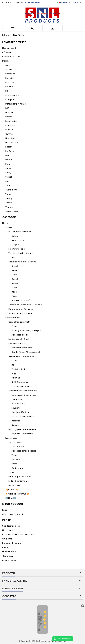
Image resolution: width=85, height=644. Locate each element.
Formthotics (11, 121)
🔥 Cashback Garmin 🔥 (17, 494)
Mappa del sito (10, 560)
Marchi (6, 61)
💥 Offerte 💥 (12, 490)
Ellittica (15, 361)
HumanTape (12, 143)
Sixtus (8, 168)
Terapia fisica (15, 442)
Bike (14, 365)
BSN (7, 91)
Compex (10, 100)
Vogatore (16, 373)
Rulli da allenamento (22, 386)
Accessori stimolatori (22, 348)
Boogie (15, 292)
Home (5, 223)
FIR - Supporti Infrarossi (20, 232)
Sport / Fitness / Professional (26, 352)
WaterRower (12, 211)
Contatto (7, 3)
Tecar (14, 455)
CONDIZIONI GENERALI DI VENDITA (18, 534)
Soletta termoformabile (20, 313)
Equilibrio (16, 408)
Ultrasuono (17, 459)
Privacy (6, 547)
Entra (5, 510)
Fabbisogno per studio (20, 477)
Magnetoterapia (17, 249)
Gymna (9, 134)
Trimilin (9, 203)
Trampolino (17, 399)
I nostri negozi (9, 552)
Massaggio (14, 485)
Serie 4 (15, 275)
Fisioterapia (11, 438)
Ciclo (14, 326)
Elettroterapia (18, 447)
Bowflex (9, 87)
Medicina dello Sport (19, 339)
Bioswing (10, 78)
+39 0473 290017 (33, 3)
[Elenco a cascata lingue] (64, 3)
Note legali (8, 530)
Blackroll (10, 82)
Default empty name (16, 104)
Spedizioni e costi (11, 526)
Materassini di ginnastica (24, 395)
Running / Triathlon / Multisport (27, 331)
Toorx (8, 194)
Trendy (9, 198)
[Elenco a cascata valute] (77, 3)
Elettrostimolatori (17, 343)
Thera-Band (11, 190)
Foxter (15, 296)
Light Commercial (20, 382)
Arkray (9, 69)
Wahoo (9, 207)
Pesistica (16, 421)
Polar (8, 164)
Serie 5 (15, 279)
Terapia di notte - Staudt (21, 253)
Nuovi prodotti (9, 48)
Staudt (9, 177)
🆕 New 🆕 (11, 498)
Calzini (15, 236)
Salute (9, 227)
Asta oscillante (19, 404)
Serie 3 (15, 270)
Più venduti (8, 52)
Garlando (10, 125)
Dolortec (10, 112)
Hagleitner (11, 138)
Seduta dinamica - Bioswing (23, 262)
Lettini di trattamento (19, 481)
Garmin (9, 130)
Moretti (9, 160)
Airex (8, 65)
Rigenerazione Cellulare (21, 309)
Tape (11, 472)
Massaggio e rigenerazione (22, 429)
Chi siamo (7, 539)
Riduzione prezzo (11, 57)
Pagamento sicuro (12, 543)
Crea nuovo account (13, 514)
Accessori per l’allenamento (23, 391)
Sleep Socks (18, 240)
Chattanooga (12, 95)
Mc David (10, 151)
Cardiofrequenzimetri (19, 322)
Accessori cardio (20, 335)
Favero (9, 117)
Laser (14, 464)
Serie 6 (15, 283)
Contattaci (8, 556)
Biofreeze (10, 74)
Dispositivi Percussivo (22, 434)
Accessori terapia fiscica (24, 451)
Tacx (8, 185)
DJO (7, 108)
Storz (8, 181)
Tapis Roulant (18, 369)
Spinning (16, 378)
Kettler (9, 147)
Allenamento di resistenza (22, 356)
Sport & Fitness (13, 318)
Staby (8, 173)
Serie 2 (15, 266)
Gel (13, 257)
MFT (7, 155)
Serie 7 (15, 288)
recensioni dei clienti (40, 621)
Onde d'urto (18, 468)
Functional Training (21, 412)
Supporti (16, 245)
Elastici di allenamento (23, 416)
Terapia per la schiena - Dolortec (25, 305)
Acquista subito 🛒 (21, 300)
